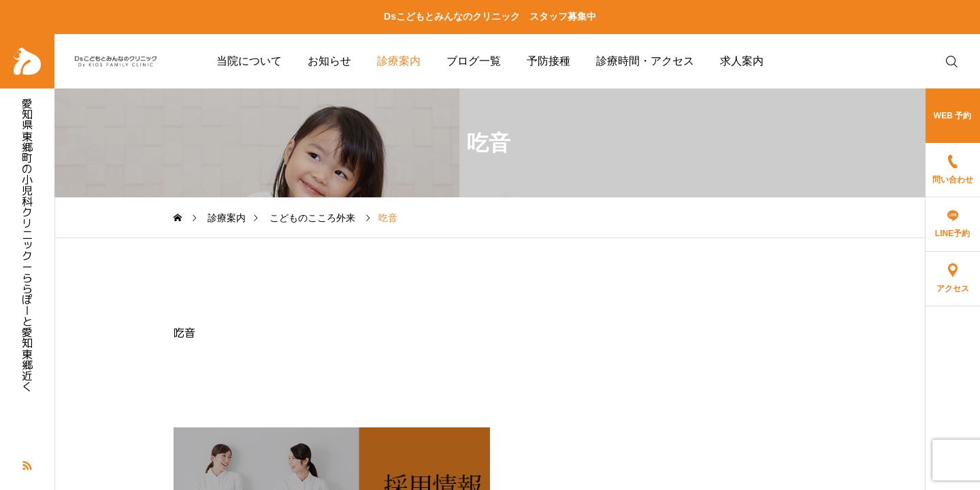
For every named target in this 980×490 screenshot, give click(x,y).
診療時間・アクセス (645, 61)
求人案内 (742, 61)
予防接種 (549, 61)
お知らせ (329, 61)
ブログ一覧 (474, 61)
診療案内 (399, 61)
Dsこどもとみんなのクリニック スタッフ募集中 (490, 16)
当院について (249, 61)
